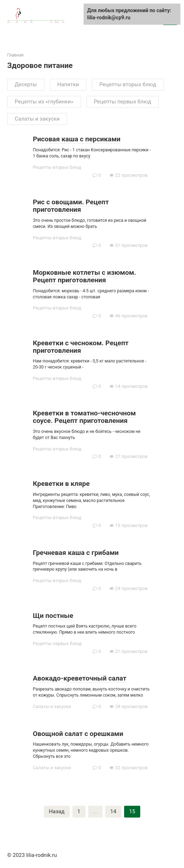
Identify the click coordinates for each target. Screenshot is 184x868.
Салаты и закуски (37, 119)
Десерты (26, 84)
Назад (57, 811)
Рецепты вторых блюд (128, 84)
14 (113, 811)
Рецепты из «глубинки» (44, 102)
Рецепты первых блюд (123, 102)
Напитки (68, 84)
